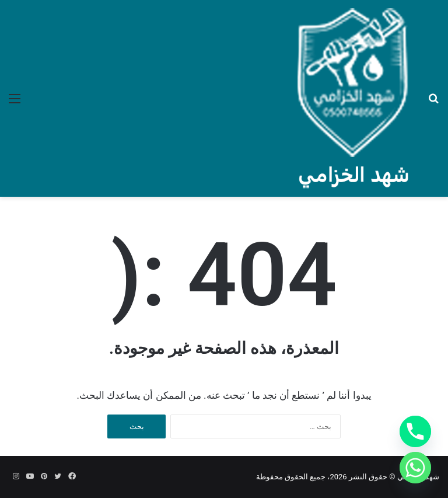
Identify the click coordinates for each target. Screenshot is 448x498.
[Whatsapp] (415, 468)
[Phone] (415, 431)
